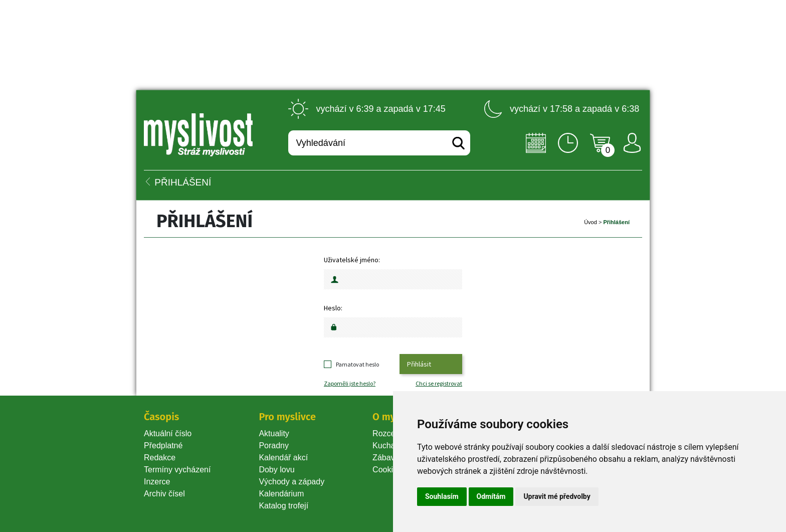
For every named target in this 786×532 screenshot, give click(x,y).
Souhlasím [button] (442, 496)
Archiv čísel (164, 494)
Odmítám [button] (491, 496)
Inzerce (157, 482)
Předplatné (163, 446)
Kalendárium (281, 494)
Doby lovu (276, 470)
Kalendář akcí (283, 458)
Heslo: (333, 308)
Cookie (387, 470)
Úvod (591, 222)
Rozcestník (392, 433)
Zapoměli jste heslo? (350, 383)
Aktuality (274, 433)
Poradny (274, 446)
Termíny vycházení (177, 470)
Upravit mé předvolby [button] (557, 496)
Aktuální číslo (168, 433)
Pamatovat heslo (357, 364)
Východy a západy (291, 482)
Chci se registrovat (439, 383)
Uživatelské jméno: (352, 260)
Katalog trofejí (283, 506)
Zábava (386, 458)
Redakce (160, 458)
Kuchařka (389, 446)
